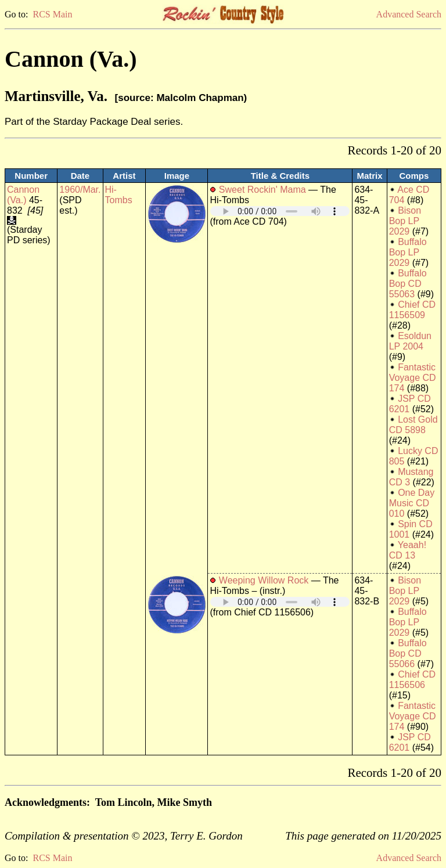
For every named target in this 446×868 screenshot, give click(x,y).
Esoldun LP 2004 (410, 341)
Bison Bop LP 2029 (405, 221)
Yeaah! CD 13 (408, 550)
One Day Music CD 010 (412, 503)
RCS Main (52, 14)
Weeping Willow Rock (264, 580)
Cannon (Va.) (23, 195)
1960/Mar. (80, 190)
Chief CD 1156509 (412, 310)
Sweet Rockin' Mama (262, 190)
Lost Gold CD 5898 (413, 425)
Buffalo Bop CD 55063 (408, 284)
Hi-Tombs (119, 195)
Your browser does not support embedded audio (280, 211)
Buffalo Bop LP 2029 (408, 252)
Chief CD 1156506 (412, 680)
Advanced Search (409, 14)
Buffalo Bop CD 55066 (408, 653)
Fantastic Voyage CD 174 (413, 378)
